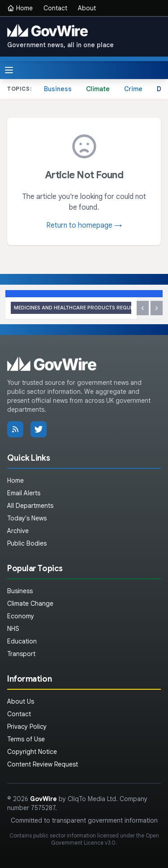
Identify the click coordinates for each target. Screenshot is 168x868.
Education (22, 641)
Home (20, 8)
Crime (133, 89)
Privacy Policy (27, 727)
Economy (21, 616)
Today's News (27, 518)
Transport (21, 654)
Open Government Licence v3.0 (105, 839)
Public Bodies (27, 543)
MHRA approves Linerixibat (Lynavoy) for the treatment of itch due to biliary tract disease (71, 308)
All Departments (30, 506)
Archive (18, 531)
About (87, 8)
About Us (21, 701)
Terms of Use (26, 739)
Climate (98, 89)
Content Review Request (43, 764)
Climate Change (30, 604)
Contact (55, 8)
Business (58, 89)
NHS (13, 629)
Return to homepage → (84, 225)
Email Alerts (24, 493)
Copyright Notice (32, 752)
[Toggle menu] (9, 70)
